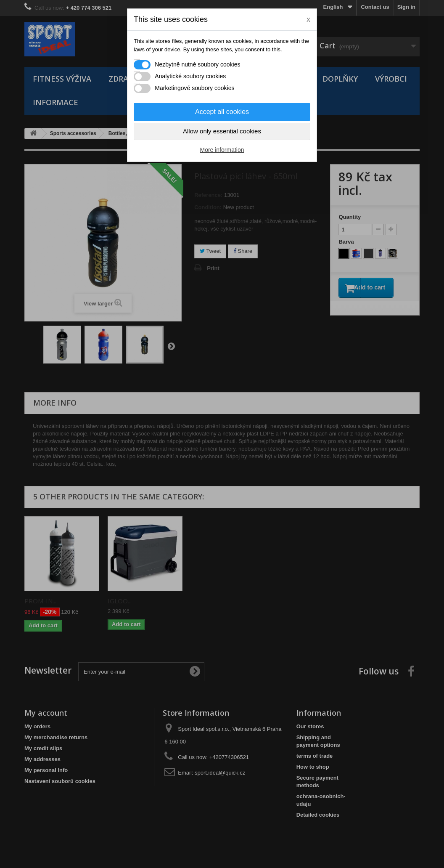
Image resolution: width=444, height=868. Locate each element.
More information (222, 150)
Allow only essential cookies (222, 131)
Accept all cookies (222, 112)
